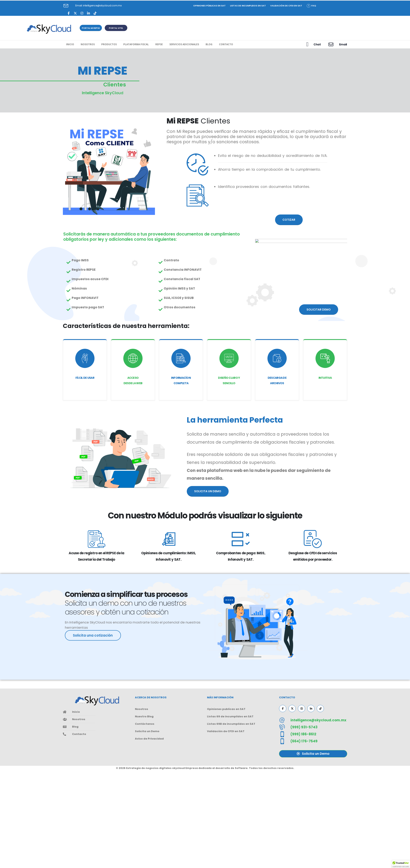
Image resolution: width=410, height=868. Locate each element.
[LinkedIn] (88, 13)
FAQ (311, 6)
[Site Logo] (49, 29)
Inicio (70, 44)
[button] (91, 28)
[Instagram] (82, 13)
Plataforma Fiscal (136, 44)
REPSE (159, 44)
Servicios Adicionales (184, 44)
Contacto (226, 44)
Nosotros (88, 44)
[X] (75, 13)
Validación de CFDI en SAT (286, 6)
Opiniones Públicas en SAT (209, 6)
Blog (209, 44)
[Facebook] (69, 13)
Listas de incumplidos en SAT (248, 6)
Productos (109, 44)
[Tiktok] (95, 13)
